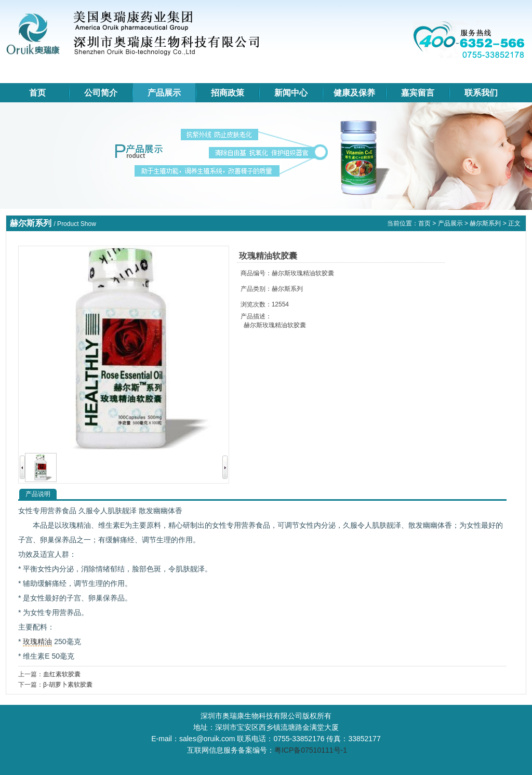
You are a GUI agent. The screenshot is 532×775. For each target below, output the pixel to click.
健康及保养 (354, 93)
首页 (37, 93)
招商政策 (228, 93)
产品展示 (164, 93)
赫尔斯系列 (485, 223)
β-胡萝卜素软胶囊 (68, 685)
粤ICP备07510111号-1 (311, 750)
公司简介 (101, 93)
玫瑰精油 (37, 642)
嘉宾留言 (418, 93)
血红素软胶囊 (62, 674)
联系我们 (481, 93)
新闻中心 (291, 93)
